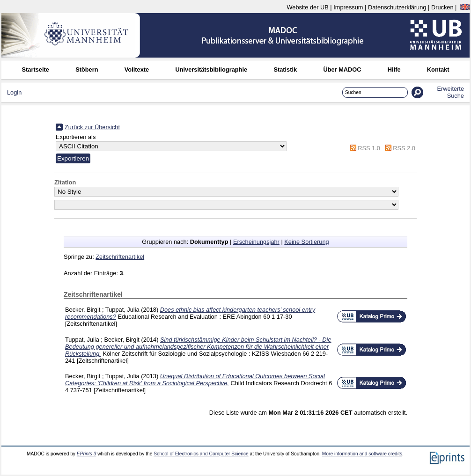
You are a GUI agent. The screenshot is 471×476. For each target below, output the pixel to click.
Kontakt (438, 70)
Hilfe (394, 70)
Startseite (36, 70)
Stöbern (87, 70)
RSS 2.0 (404, 148)
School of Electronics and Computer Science (201, 454)
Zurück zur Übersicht (92, 127)
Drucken (442, 7)
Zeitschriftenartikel (120, 257)
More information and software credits (362, 454)
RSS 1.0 (369, 148)
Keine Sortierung (306, 242)
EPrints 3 (87, 454)
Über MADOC (342, 70)
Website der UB (307, 7)
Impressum (348, 7)
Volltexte (137, 70)
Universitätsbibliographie (211, 70)
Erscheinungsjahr (256, 242)
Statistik (285, 70)
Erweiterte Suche (450, 92)
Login (14, 92)
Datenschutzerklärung (397, 7)
